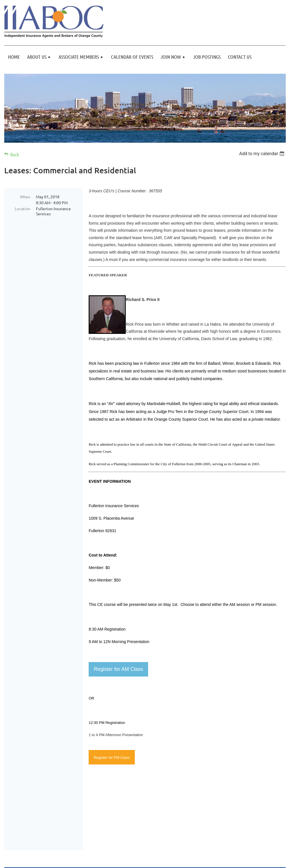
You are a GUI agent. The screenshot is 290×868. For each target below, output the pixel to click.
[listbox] (262, 154)
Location (23, 208)
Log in (273, 838)
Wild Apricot (218, 861)
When (25, 197)
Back (15, 154)
